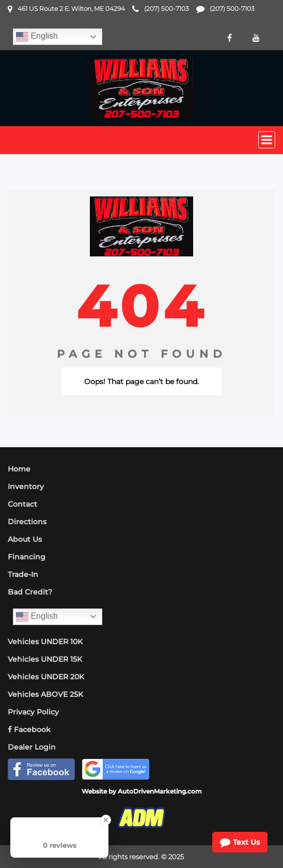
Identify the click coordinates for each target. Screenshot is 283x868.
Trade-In (23, 574)
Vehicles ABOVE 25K (45, 694)
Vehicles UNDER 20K (46, 677)
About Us (25, 539)
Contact (22, 504)
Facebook (29, 729)
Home (19, 469)
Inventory (26, 486)
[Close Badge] (106, 820)
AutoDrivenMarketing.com (160, 791)
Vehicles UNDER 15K (45, 659)
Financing (27, 557)
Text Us (240, 842)
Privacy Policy (33, 712)
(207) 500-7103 (167, 9)
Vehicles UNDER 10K (45, 642)
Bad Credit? (30, 592)
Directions (27, 522)
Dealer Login (32, 747)
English (37, 37)
